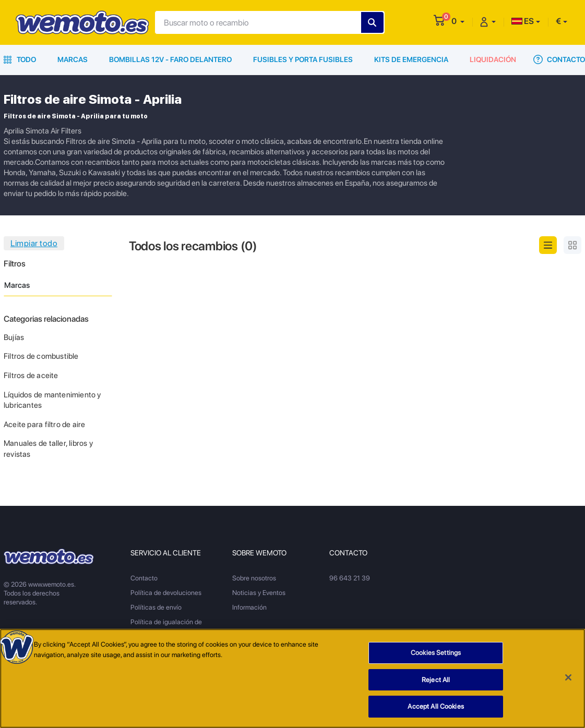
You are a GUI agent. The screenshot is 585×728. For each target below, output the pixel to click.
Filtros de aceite (31, 375)
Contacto (559, 59)
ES (523, 21)
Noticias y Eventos (259, 593)
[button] (458, 21)
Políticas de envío (156, 607)
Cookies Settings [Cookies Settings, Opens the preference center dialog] (436, 653)
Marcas (73, 59)
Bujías (14, 337)
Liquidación (493, 59)
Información (249, 607)
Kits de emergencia (411, 59)
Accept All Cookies (435, 706)
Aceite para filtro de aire (44, 424)
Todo (20, 59)
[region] (292, 678)
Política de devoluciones (166, 593)
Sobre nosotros (254, 578)
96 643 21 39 (350, 578)
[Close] (568, 677)
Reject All (436, 680)
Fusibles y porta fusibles (303, 59)
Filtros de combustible (41, 356)
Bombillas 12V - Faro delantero (170, 59)
